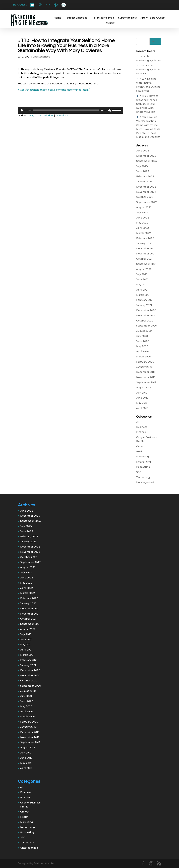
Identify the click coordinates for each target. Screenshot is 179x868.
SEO (139, 472)
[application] (71, 110)
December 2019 (146, 372)
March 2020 (144, 357)
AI (137, 422)
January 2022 (144, 243)
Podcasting (143, 467)
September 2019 (146, 382)
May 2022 (142, 223)
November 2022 (146, 192)
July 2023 (142, 166)
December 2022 (146, 187)
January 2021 (144, 305)
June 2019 (142, 398)
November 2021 (146, 254)
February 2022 (145, 238)
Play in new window (41, 116)
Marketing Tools (104, 18)
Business (142, 427)
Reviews (110, 23)
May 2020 (142, 346)
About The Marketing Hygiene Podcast (148, 70)
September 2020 (147, 326)
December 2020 (146, 310)
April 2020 (143, 351)
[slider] (66, 110)
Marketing (142, 457)
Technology (143, 477)
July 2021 (142, 274)
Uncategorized (41, 57)
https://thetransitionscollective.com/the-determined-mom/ (54, 90)
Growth (141, 446)
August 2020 (144, 331)
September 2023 (146, 161)
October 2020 (145, 321)
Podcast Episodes (76, 18)
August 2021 (144, 269)
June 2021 (142, 279)
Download (62, 116)
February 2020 (145, 362)
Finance (141, 432)
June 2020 (143, 341)
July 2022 (142, 212)
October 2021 (144, 259)
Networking (143, 462)
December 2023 (146, 156)
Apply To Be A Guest (153, 18)
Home (57, 18)
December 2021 (146, 248)
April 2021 (142, 290)
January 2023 (144, 182)
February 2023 (145, 176)
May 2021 (142, 285)
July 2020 (142, 336)
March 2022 (143, 233)
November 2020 (146, 315)
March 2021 (143, 295)
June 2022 (143, 218)
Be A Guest (20, 5)
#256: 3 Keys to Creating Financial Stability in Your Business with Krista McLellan (147, 104)
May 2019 (142, 403)
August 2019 (144, 388)
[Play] (22, 110)
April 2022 (142, 228)
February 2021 (145, 300)
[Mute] (110, 110)
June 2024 (143, 151)
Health (140, 452)
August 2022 (144, 207)
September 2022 (146, 202)
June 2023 (143, 171)
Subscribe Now (128, 18)
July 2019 (142, 393)
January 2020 (144, 367)
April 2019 (142, 408)
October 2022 (145, 197)
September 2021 (146, 264)
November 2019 (146, 377)
